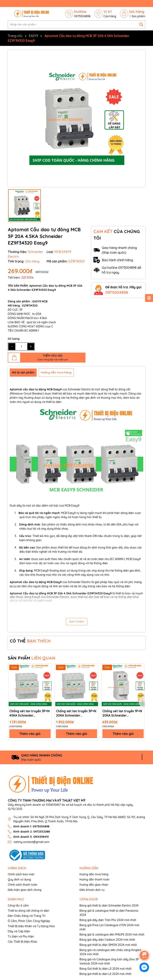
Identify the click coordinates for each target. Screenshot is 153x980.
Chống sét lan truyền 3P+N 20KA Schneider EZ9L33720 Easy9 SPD (76, 713)
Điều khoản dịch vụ (92, 890)
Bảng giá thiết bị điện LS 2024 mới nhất (105, 974)
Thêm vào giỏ (30, 734)
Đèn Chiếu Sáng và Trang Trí (26, 916)
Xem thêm (77, 622)
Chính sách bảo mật (21, 874)
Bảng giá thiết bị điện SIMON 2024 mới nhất (108, 945)
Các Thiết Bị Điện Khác (23, 942)
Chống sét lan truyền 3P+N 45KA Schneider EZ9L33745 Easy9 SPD (29, 713)
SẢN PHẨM (32, 658)
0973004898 (117, 292)
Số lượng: (14, 339)
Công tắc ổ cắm (18, 906)
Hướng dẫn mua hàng (94, 874)
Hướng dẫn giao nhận (94, 885)
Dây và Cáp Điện (19, 931)
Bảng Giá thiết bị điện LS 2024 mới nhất (105, 969)
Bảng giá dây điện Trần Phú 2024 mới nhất (108, 920)
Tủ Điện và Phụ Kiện (21, 936)
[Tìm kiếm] (141, 24)
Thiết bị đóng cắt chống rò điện (28, 911)
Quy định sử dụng (19, 879)
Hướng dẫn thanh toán (94, 879)
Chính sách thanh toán (23, 885)
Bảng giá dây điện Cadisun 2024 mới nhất (107, 940)
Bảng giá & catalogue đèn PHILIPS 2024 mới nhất (112, 935)
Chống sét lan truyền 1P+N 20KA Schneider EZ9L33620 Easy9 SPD (122, 713)
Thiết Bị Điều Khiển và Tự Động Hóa (31, 926)
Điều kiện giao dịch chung (25, 890)
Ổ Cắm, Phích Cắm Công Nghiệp (29, 921)
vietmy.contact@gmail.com (31, 842)
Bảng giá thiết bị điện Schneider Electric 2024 (109, 906)
